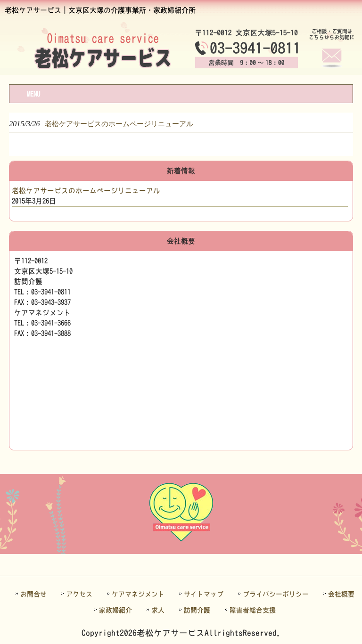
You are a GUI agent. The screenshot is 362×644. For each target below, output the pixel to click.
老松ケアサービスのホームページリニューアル (86, 191)
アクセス (79, 594)
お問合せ (33, 594)
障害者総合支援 (253, 610)
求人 (158, 610)
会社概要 (341, 594)
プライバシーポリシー (276, 594)
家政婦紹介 (115, 610)
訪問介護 (197, 610)
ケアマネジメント (138, 594)
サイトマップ (204, 594)
